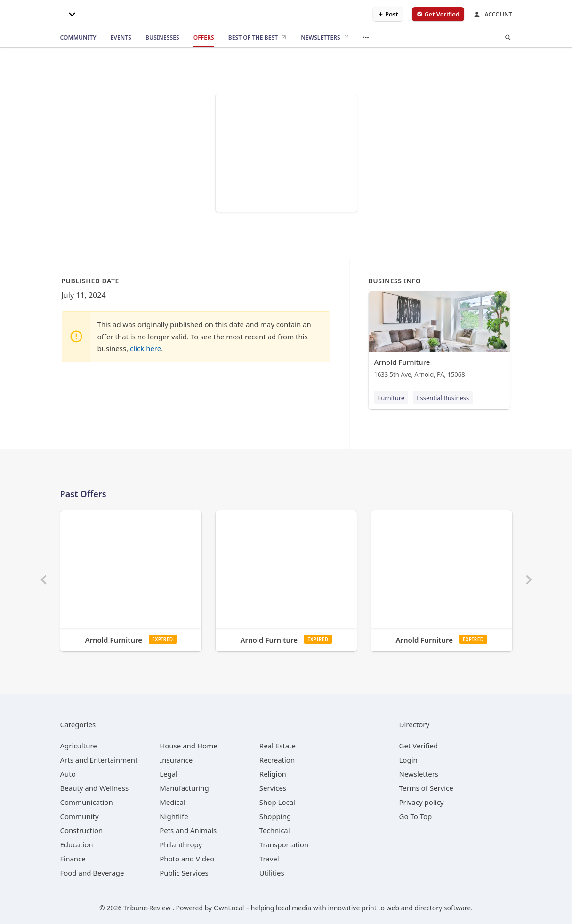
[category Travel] (269, 859)
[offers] (204, 38)
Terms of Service (426, 788)
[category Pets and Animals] (188, 830)
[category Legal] (169, 774)
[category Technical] (275, 830)
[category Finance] (73, 859)
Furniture (391, 398)
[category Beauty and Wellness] (95, 788)
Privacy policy (422, 802)
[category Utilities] (272, 873)
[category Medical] (173, 802)
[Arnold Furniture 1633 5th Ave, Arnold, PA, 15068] (439, 337)
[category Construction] (82, 830)
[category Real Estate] (278, 746)
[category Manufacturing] (184, 788)
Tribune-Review (148, 908)
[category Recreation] (277, 760)
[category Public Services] (184, 873)
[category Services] (273, 788)
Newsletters (419, 774)
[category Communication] (87, 802)
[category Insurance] (176, 760)
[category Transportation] (284, 844)
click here (145, 348)
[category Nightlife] (174, 816)
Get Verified (419, 746)
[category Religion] (273, 774)
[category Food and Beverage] (92, 873)
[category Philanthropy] (181, 844)
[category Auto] (68, 774)
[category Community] (80, 816)
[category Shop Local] (277, 802)
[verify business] (438, 14)
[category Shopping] (275, 816)
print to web (380, 908)
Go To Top (416, 816)
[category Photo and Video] (187, 859)
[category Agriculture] (79, 746)
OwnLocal (229, 908)
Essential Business (443, 398)
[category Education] (77, 844)
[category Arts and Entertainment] (99, 760)
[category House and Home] (189, 746)
